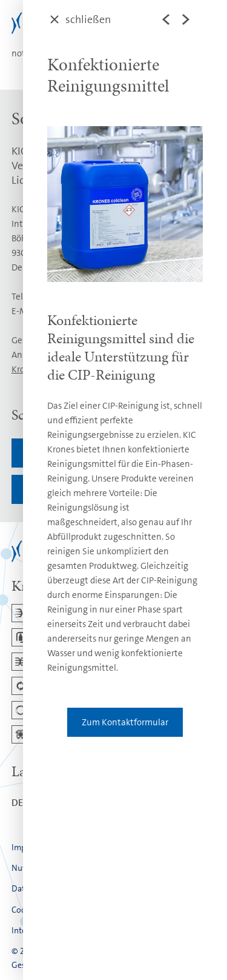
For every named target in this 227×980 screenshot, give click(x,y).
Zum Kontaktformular (125, 722)
